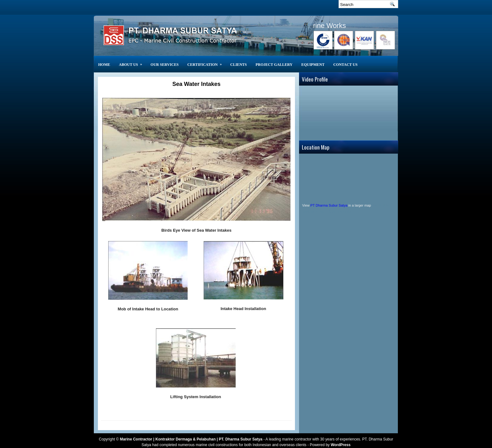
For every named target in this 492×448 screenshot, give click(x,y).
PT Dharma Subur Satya (329, 205)
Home (104, 65)
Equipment (313, 65)
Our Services (165, 65)
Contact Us (345, 65)
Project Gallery (274, 65)
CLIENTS (239, 65)
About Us (133, 61)
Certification (207, 61)
